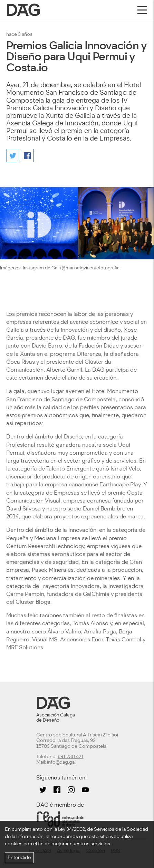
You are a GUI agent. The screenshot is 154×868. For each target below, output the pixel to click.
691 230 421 (71, 757)
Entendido (19, 857)
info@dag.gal (61, 762)
